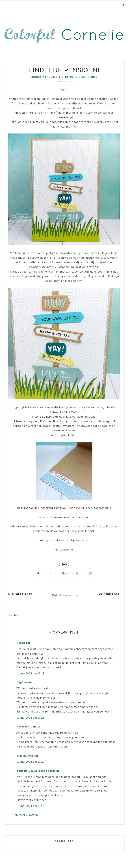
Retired (92, 77)
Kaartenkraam (27, 727)
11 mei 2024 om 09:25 (30, 718)
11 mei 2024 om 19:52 (30, 806)
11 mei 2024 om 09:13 (30, 674)
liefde (64, 77)
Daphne (22, 683)
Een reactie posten (25, 815)
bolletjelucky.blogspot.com (36, 771)
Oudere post (109, 595)
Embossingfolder (44, 77)
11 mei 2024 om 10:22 (30, 762)
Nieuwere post (20, 595)
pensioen (77, 77)
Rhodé (21, 643)
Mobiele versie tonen (66, 596)
